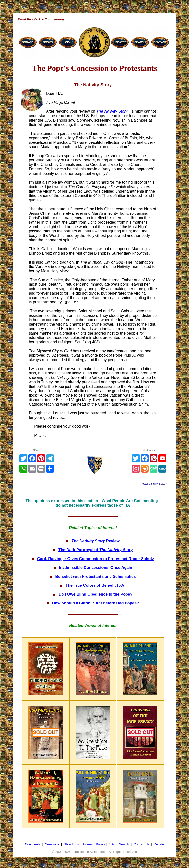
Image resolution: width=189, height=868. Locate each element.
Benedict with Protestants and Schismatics (96, 576)
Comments (33, 844)
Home (87, 844)
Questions (52, 844)
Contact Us (142, 844)
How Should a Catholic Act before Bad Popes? (96, 603)
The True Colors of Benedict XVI (95, 585)
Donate (159, 844)
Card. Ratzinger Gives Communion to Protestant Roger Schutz (96, 559)
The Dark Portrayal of (95, 550)
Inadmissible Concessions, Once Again (95, 568)
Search (124, 844)
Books (100, 844)
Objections (71, 844)
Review (95, 541)
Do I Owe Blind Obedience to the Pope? (95, 594)
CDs (111, 844)
